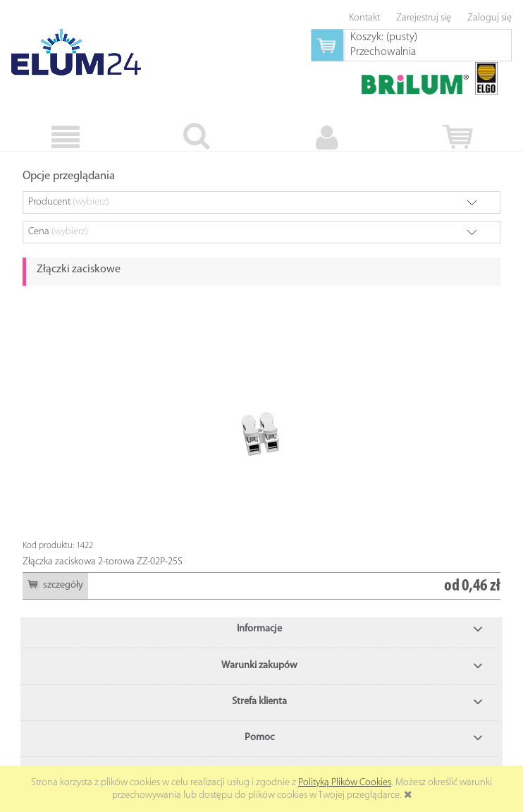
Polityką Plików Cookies (345, 783)
